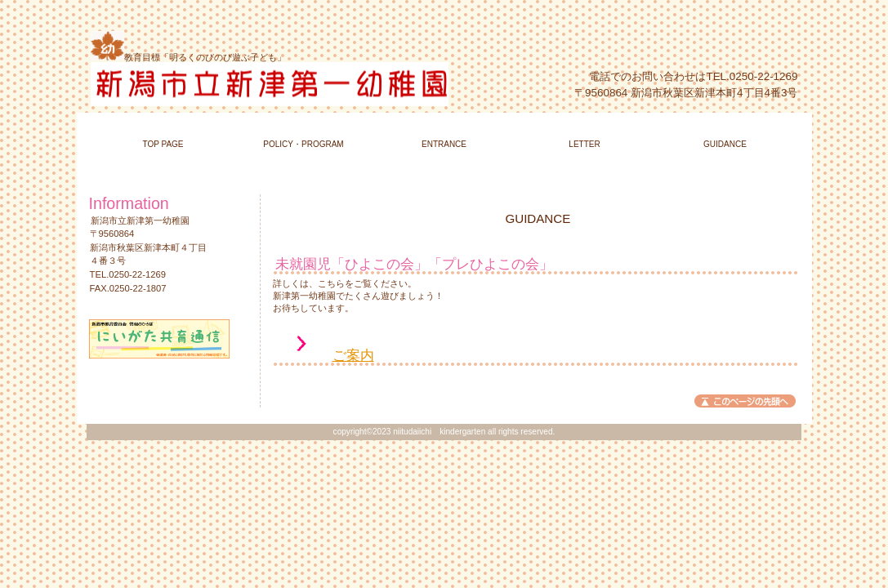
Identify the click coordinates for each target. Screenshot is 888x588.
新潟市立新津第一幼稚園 (288, 84)
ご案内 (353, 356)
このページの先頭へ (745, 401)
